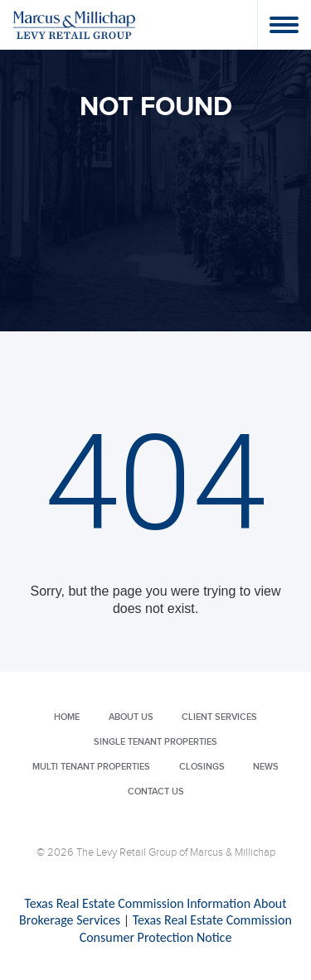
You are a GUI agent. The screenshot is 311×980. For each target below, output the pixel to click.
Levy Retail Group (75, 24)
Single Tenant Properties (155, 742)
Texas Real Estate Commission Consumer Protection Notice (186, 929)
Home (67, 717)
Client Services (219, 717)
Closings (202, 767)
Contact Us (156, 792)
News (266, 767)
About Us (131, 717)
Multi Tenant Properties (91, 767)
